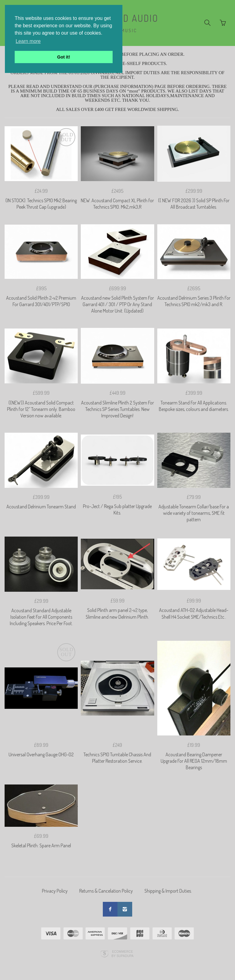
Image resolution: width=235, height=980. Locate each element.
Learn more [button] (28, 41)
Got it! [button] (64, 57)
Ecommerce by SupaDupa (122, 954)
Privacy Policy (55, 891)
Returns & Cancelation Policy (106, 891)
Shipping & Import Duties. (168, 891)
